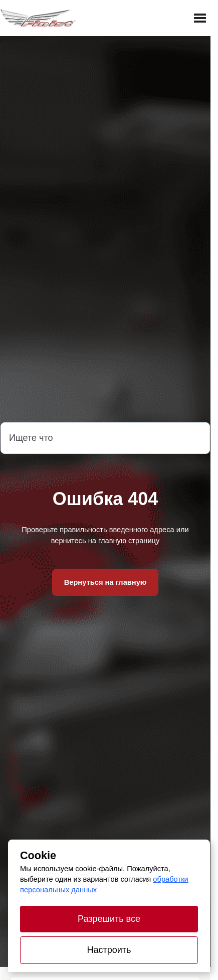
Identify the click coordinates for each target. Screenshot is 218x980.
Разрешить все (109, 919)
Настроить (109, 950)
